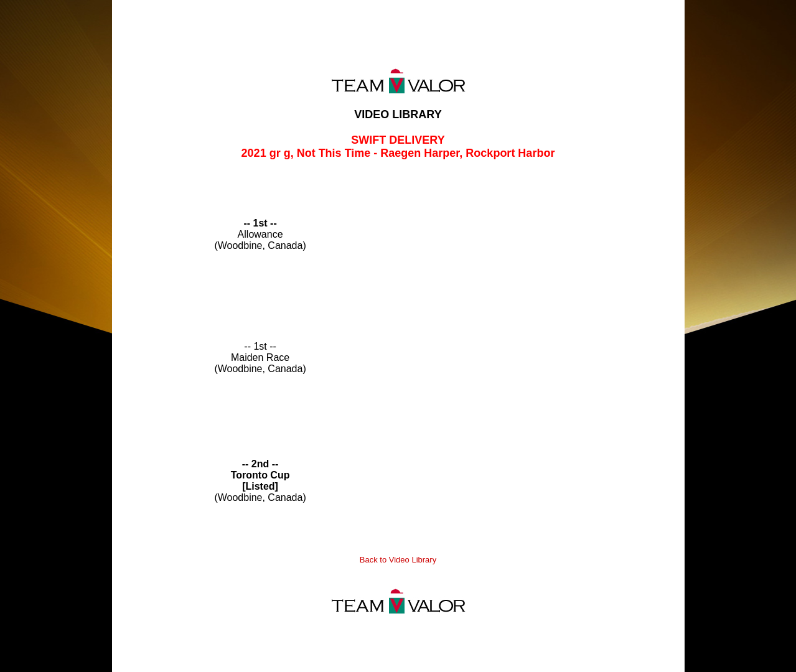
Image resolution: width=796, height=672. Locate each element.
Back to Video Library (398, 560)
